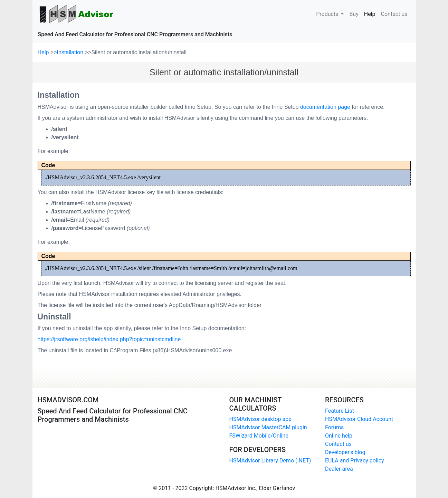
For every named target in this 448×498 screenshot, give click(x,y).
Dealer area (339, 469)
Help (371, 13)
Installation (71, 52)
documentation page (325, 107)
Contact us (394, 13)
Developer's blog (345, 452)
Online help (339, 436)
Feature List (340, 411)
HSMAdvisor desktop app (261, 419)
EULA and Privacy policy (355, 461)
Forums (334, 427)
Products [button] (328, 14)
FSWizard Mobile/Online (259, 436)
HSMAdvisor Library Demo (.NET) (270, 461)
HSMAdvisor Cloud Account (359, 419)
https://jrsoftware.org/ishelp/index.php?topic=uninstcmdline (109, 339)
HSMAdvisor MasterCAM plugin (268, 427)
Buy (354, 13)
